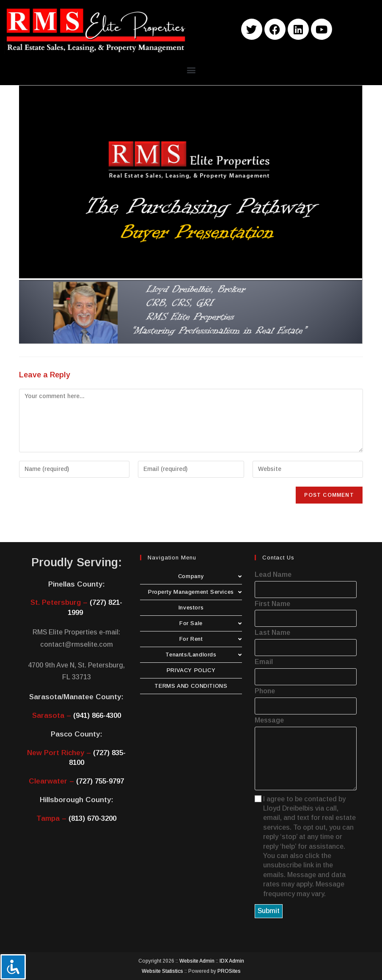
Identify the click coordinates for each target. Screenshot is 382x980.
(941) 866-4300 (97, 716)
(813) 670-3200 (92, 818)
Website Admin (197, 961)
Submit (269, 911)
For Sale (211, 623)
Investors (191, 608)
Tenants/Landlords (204, 655)
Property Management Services (195, 592)
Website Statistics (162, 971)
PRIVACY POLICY (191, 670)
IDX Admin (232, 961)
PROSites (229, 971)
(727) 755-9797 (100, 781)
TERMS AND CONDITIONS (191, 686)
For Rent (211, 639)
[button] (191, 70)
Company (210, 576)
